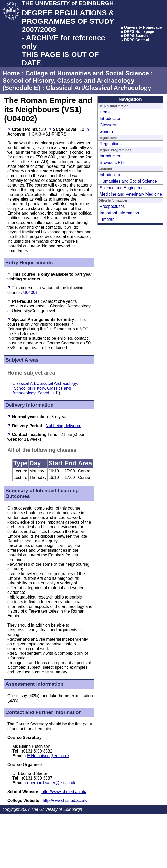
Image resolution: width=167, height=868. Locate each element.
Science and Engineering (123, 188)
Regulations (111, 144)
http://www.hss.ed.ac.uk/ (65, 801)
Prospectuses (112, 206)
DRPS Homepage (139, 31)
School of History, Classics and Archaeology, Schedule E (42, 391)
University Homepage (143, 27)
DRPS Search (136, 36)
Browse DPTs (112, 162)
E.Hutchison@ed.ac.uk (48, 756)
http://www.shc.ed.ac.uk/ (64, 792)
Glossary (108, 125)
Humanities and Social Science (128, 181)
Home (11, 73)
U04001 (30, 292)
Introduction (110, 118)
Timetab (107, 219)
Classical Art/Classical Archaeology (99, 88)
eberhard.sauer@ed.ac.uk (51, 783)
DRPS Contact (137, 40)
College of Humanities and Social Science (87, 73)
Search (106, 131)
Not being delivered (64, 426)
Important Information (119, 213)
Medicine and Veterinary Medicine (131, 194)
